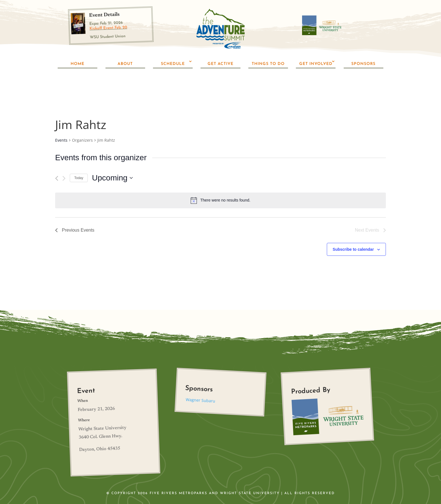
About (125, 64)
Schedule (173, 64)
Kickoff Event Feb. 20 (108, 28)
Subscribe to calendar (353, 234)
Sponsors (363, 64)
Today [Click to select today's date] (79, 162)
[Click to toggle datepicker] (112, 162)
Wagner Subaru (201, 385)
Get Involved (316, 64)
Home (77, 64)
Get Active (220, 64)
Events (61, 125)
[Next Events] (64, 163)
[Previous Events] (57, 163)
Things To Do (268, 64)
